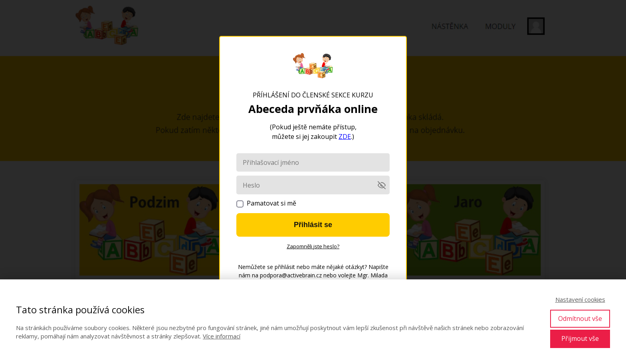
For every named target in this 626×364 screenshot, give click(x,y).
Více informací (222, 336)
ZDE (345, 136)
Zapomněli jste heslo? (313, 246)
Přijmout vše (580, 338)
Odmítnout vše (580, 318)
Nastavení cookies (580, 299)
